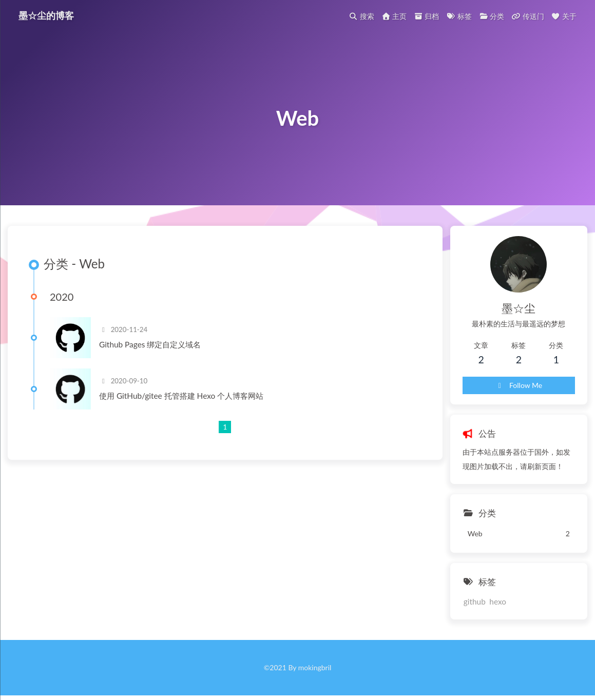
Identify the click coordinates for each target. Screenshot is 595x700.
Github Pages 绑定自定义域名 (150, 344)
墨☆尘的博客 (46, 14)
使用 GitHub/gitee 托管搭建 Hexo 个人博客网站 (181, 396)
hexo (498, 601)
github (475, 601)
